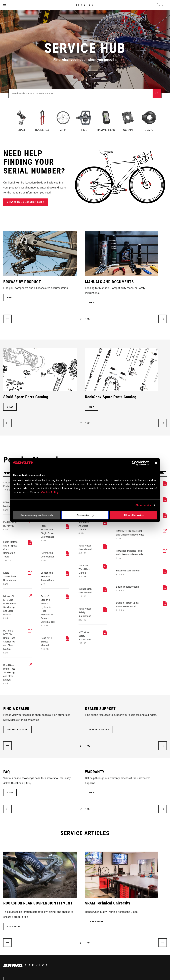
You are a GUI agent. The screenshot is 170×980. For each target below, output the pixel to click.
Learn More (96, 921)
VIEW (92, 303)
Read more (14, 926)
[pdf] (11, 551)
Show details (143, 505)
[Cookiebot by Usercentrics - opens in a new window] (134, 463)
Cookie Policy (50, 492)
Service (85, 5)
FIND (10, 298)
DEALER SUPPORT (99, 729)
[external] (11, 526)
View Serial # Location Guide (26, 202)
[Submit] (157, 93)
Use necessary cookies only (36, 515)
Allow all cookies (134, 515)
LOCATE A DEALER (17, 729)
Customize (85, 515)
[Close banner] (156, 463)
